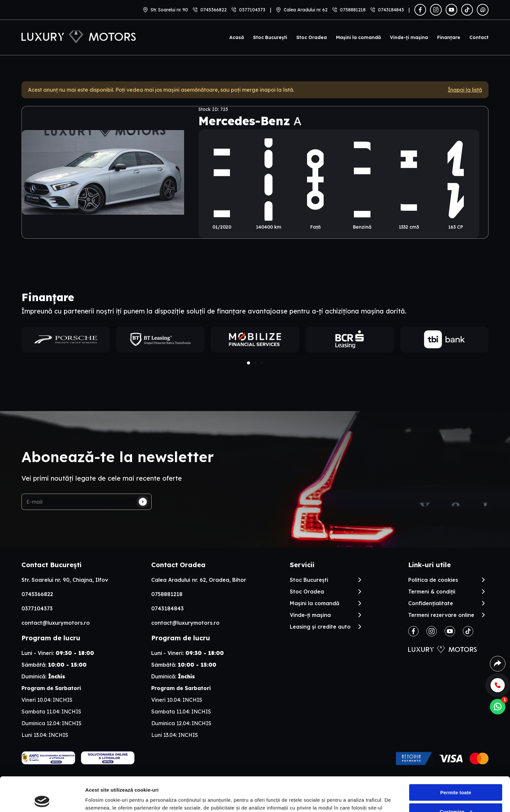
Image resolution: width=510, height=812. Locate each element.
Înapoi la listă (465, 90)
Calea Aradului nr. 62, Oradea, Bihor (199, 580)
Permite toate (456, 758)
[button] (248, 363)
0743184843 (391, 10)
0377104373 (252, 10)
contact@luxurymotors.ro (56, 623)
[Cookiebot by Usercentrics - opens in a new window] (42, 799)
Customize (456, 777)
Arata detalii (99, 799)
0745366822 (214, 10)
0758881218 (353, 10)
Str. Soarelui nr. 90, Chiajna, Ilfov (65, 580)
